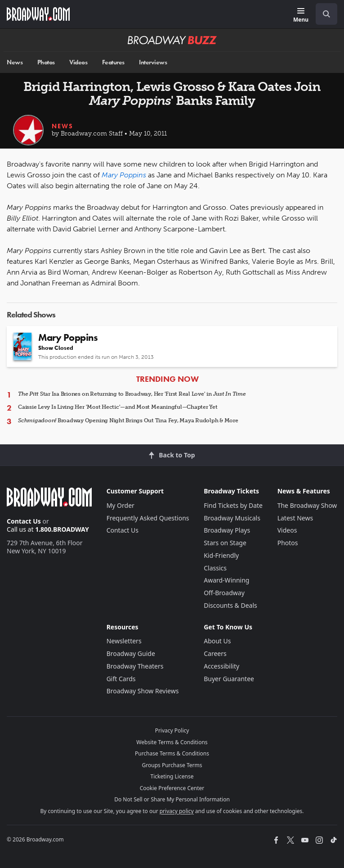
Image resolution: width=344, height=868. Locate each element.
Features (113, 62)
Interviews (153, 62)
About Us (217, 641)
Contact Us (24, 521)
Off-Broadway (224, 593)
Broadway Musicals (232, 518)
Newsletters (124, 641)
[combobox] (323, 14)
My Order (121, 505)
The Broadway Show (307, 505)
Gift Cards (121, 679)
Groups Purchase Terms (172, 765)
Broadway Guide (131, 653)
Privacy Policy (172, 730)
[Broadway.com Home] (38, 14)
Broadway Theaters (135, 666)
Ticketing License (172, 776)
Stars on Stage (225, 543)
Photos (46, 62)
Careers (215, 653)
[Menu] (301, 16)
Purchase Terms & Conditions (172, 753)
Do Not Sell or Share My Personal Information (172, 799)
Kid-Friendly (221, 555)
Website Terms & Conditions (172, 742)
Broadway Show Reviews (143, 691)
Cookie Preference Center (172, 788)
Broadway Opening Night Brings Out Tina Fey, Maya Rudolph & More (128, 420)
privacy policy (177, 811)
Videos (78, 62)
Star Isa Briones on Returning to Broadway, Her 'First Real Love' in (132, 394)
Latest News (295, 518)
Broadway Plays (227, 530)
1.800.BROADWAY (62, 529)
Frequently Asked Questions (148, 518)
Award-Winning (226, 580)
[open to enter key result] (326, 14)
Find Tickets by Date (233, 505)
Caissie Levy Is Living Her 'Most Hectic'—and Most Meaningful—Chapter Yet (118, 407)
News (15, 62)
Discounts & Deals (230, 605)
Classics (215, 568)
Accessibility (221, 666)
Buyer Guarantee (229, 679)
